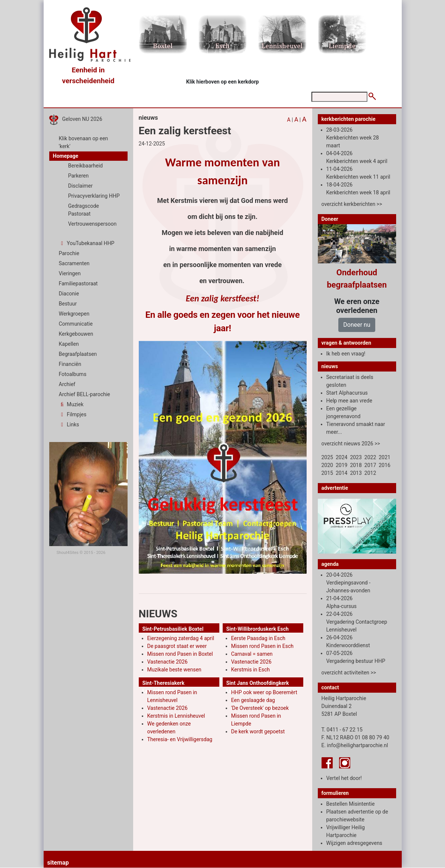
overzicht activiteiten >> (349, 673)
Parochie (69, 253)
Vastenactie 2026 (167, 662)
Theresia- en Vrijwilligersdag (180, 739)
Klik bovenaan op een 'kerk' (84, 142)
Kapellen (69, 344)
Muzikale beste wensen (174, 670)
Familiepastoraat (78, 283)
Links (69, 424)
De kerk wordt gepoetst (258, 731)
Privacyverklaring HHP (94, 196)
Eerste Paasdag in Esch (258, 638)
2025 (327, 457)
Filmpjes (73, 414)
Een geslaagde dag (253, 700)
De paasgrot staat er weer (177, 646)
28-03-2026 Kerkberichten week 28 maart (353, 138)
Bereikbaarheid (86, 166)
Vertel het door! (344, 778)
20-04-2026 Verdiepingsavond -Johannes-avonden (349, 583)
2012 (370, 473)
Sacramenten (74, 263)
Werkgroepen (74, 314)
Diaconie (69, 294)
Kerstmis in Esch (251, 670)
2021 (384, 457)
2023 (356, 457)
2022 (370, 457)
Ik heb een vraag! (346, 354)
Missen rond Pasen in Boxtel (180, 654)
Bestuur (68, 304)
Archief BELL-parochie (85, 394)
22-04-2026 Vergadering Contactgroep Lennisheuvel (357, 622)
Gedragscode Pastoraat (84, 210)
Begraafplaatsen (78, 354)
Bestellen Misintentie (351, 804)
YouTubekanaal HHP (87, 243)
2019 (341, 465)
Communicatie (76, 324)
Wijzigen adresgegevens (354, 843)
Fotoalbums (73, 374)
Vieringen (70, 273)
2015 (327, 473)
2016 (384, 465)
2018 (356, 465)
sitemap (58, 863)
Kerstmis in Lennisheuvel (176, 716)
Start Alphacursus (347, 393)
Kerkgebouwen (76, 334)
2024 (341, 457)
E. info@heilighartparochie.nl (355, 745)
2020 (327, 465)
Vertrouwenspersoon (93, 224)
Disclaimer (81, 186)
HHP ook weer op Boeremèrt (264, 692)
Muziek (71, 404)
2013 (356, 473)
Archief (67, 384)
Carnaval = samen (252, 654)
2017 (370, 465)
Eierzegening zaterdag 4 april (181, 638)
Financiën (70, 364)
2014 (341, 473)
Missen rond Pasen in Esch (262, 646)
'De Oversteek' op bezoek (260, 708)
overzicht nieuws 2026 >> (351, 444)
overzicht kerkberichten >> (352, 204)
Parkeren (79, 176)
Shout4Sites (68, 553)
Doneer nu (357, 325)
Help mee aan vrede (349, 401)
